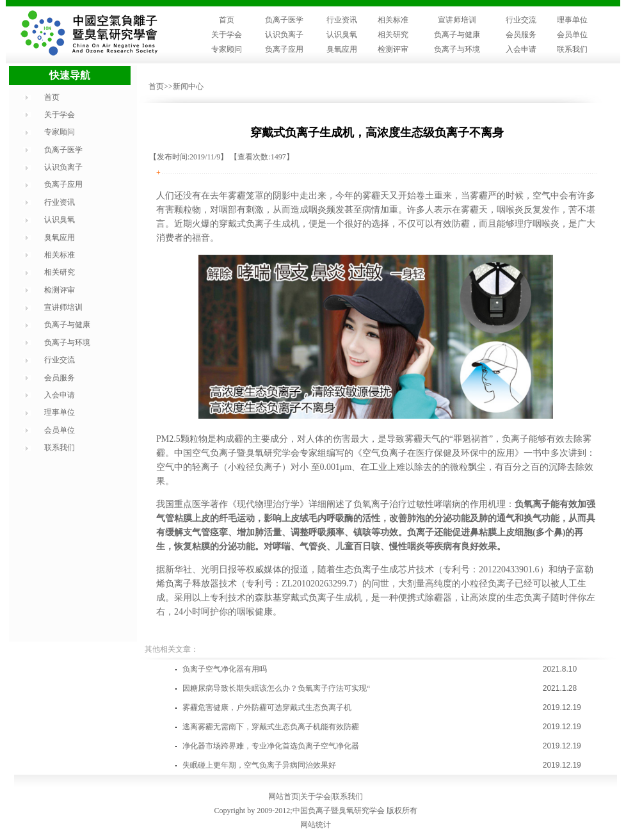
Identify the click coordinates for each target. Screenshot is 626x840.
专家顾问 (227, 49)
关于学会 (227, 35)
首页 (227, 20)
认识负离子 (284, 35)
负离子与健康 (457, 35)
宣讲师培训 (457, 20)
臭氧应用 (342, 49)
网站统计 (316, 825)
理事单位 (572, 20)
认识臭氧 (342, 35)
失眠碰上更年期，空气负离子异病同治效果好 (259, 765)
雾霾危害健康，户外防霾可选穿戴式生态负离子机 (267, 707)
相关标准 (393, 20)
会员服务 (521, 35)
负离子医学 (284, 20)
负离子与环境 (457, 49)
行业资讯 (342, 20)
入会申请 (521, 49)
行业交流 (521, 20)
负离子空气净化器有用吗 (225, 669)
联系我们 (572, 49)
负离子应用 (284, 49)
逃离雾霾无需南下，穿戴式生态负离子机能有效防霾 (271, 727)
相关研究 (393, 35)
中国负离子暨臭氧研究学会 (339, 811)
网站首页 (284, 796)
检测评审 (393, 49)
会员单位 (572, 35)
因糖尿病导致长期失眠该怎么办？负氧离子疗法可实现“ (276, 688)
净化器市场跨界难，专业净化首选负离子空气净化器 (271, 746)
